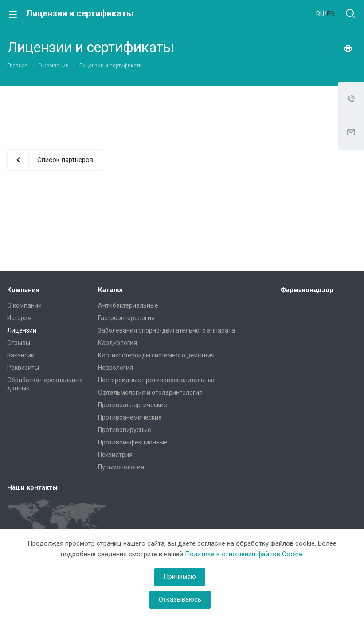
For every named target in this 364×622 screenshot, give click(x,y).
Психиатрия (115, 455)
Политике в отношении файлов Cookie (244, 554)
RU (320, 14)
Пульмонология (121, 467)
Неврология (115, 368)
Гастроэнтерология (126, 318)
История (19, 318)
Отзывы (19, 343)
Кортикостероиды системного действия (156, 355)
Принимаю (180, 577)
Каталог (111, 290)
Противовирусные (125, 430)
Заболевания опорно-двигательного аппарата (166, 330)
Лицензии (22, 330)
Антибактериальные (128, 305)
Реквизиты (23, 368)
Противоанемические (130, 417)
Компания (23, 290)
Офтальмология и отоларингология (150, 392)
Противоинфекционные (133, 442)
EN (331, 14)
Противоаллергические (133, 405)
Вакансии (21, 355)
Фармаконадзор (307, 290)
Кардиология (117, 343)
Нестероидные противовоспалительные (157, 380)
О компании (24, 305)
